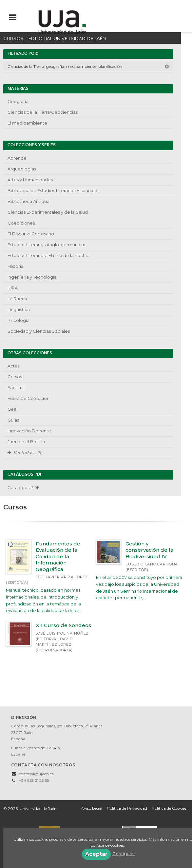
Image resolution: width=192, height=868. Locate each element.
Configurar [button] (124, 854)
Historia (16, 266)
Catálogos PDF (24, 487)
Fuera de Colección (29, 398)
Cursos (15, 377)
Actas (13, 366)
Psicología (19, 320)
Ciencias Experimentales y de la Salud (48, 212)
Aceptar (96, 854)
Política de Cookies (169, 808)
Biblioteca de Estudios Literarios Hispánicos (53, 190)
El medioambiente (27, 123)
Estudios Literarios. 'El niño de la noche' (48, 255)
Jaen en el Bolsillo (26, 442)
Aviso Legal (92, 808)
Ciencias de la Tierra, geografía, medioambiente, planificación (88, 66)
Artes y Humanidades (30, 180)
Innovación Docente (29, 431)
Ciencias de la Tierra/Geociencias (43, 112)
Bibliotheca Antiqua (29, 201)
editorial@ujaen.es (36, 774)
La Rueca (17, 299)
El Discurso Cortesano (31, 234)
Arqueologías (22, 169)
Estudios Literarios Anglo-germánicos (47, 245)
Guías (13, 420)
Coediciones (21, 223)
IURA (13, 288)
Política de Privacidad (127, 808)
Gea (12, 409)
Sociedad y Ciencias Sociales (39, 331)
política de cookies (107, 845)
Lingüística (19, 309)
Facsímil (16, 387)
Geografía (18, 101)
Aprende (17, 158)
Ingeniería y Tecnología (32, 277)
